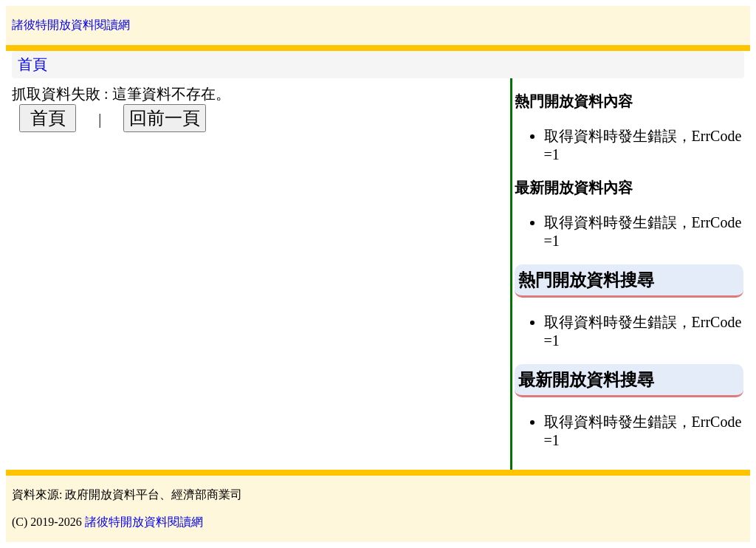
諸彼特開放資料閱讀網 (71, 25)
